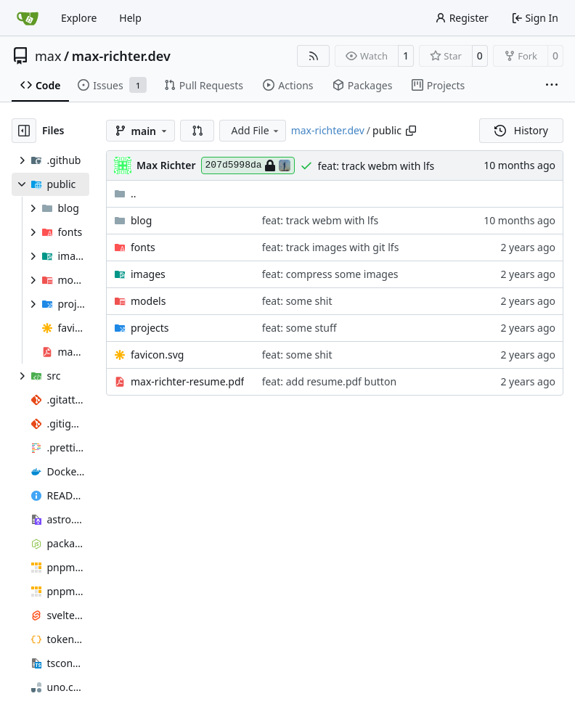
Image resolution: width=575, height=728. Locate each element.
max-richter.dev (121, 56)
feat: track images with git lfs (331, 247)
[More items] (552, 86)
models (148, 301)
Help (130, 18)
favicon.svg (157, 355)
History (521, 130)
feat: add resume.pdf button (329, 381)
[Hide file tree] (24, 131)
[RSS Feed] (314, 56)
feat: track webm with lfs (376, 166)
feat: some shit (297, 301)
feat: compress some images (330, 274)
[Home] (28, 18)
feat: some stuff (299, 328)
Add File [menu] (256, 130)
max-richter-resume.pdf (187, 381)
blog (141, 220)
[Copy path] (411, 131)
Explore (79, 18)
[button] (197, 131)
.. (125, 193)
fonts (143, 247)
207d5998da (248, 165)
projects (150, 328)
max (48, 56)
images (148, 274)
